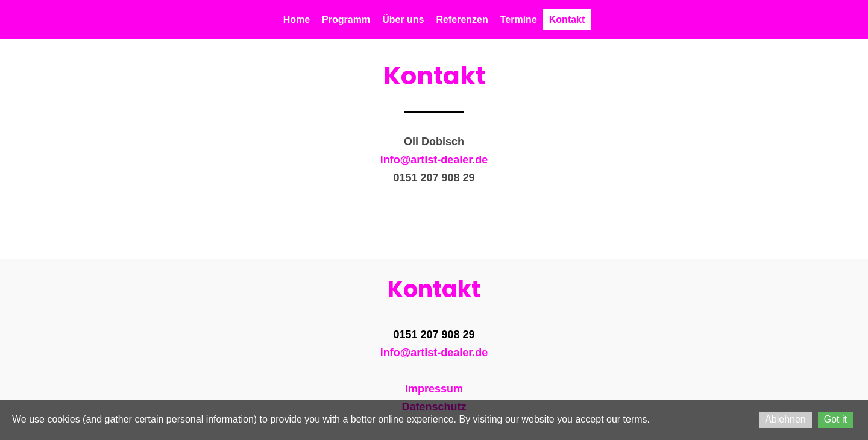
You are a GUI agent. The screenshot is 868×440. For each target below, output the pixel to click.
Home (297, 20)
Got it (835, 419)
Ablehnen (785, 419)
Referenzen (462, 20)
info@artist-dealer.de (434, 160)
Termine (519, 20)
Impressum (434, 389)
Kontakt (567, 20)
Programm (346, 20)
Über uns (403, 20)
